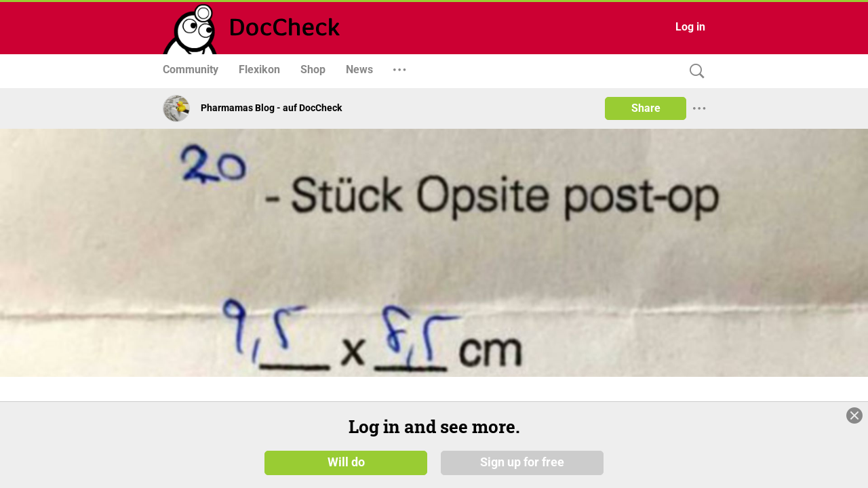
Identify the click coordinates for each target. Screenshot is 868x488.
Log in (690, 27)
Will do (346, 467)
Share (646, 108)
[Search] (694, 72)
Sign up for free (522, 467)
